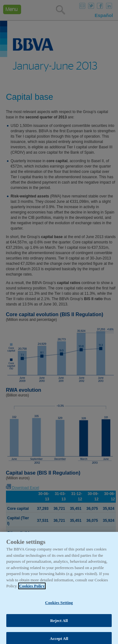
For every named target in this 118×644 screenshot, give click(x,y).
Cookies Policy (32, 589)
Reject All (59, 623)
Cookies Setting (59, 606)
